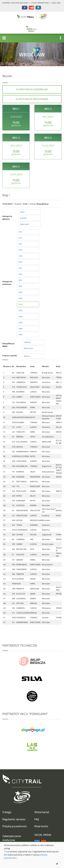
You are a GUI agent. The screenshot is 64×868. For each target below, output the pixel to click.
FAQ (37, 819)
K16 (20, 232)
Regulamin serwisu (14, 819)
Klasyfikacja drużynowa (32, 99)
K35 (20, 244)
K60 (20, 274)
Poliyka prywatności (15, 826)
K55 (20, 268)
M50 (21, 316)
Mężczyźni (25, 224)
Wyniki (27, 356)
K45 (20, 256)
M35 (21, 298)
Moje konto (41, 826)
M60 (21, 328)
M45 (21, 310)
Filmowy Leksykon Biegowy (15, 3)
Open (22, 212)
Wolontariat (42, 812)
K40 (21, 250)
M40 (21, 304)
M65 (21, 335)
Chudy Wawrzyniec (40, 3)
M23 (21, 292)
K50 (20, 262)
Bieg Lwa (56, 3)
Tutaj (7, 851)
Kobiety (23, 218)
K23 (20, 238)
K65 (20, 280)
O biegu (7, 812)
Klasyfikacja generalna (32, 89)
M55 (21, 322)
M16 (20, 286)
